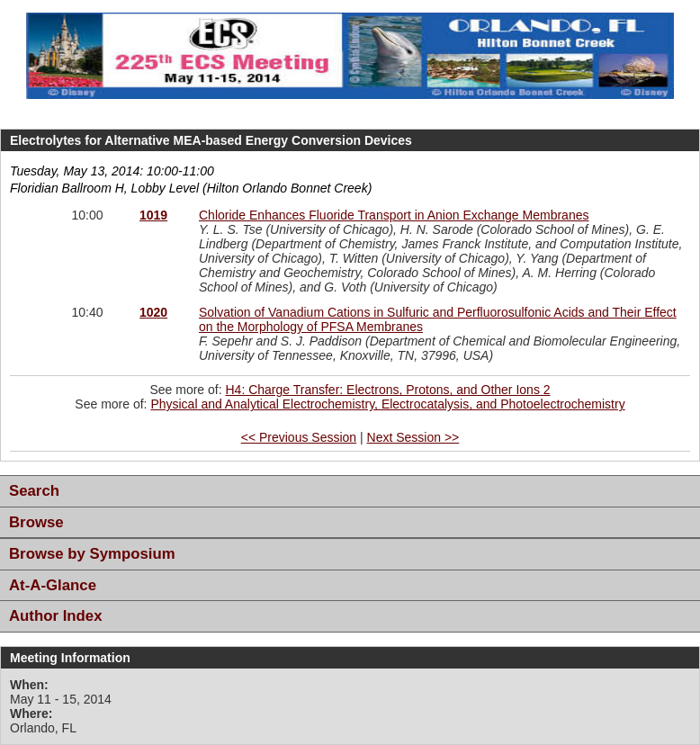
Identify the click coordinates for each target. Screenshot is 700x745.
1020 (153, 312)
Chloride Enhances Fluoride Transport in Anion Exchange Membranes (394, 215)
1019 (153, 215)
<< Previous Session (299, 437)
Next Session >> (413, 437)
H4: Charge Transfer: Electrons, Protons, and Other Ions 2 (387, 390)
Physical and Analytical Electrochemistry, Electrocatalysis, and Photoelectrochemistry (387, 404)
